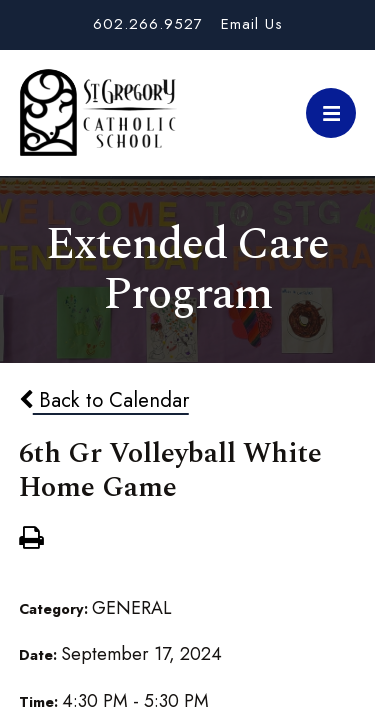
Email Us (252, 24)
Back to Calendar (104, 400)
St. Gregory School (98, 113)
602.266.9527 (148, 24)
